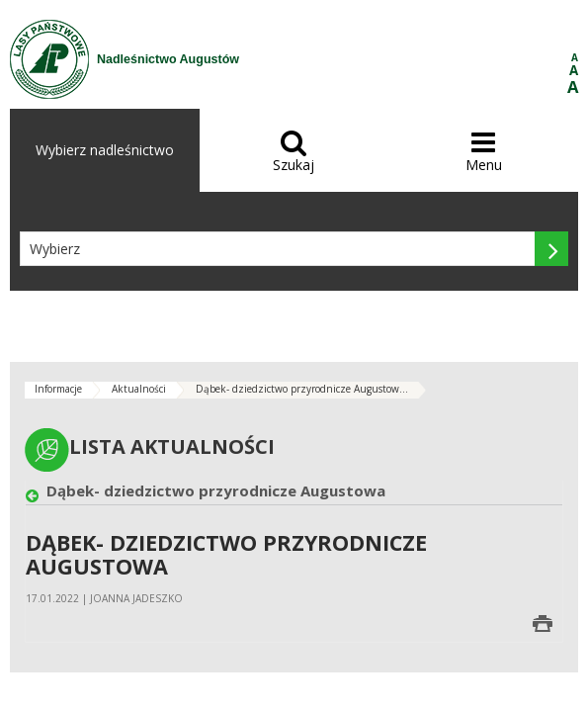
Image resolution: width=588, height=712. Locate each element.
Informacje (58, 389)
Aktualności (139, 389)
